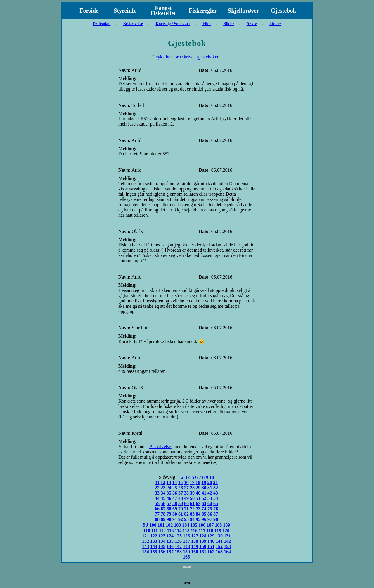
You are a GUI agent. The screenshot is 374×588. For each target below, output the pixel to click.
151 (211, 546)
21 (216, 482)
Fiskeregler (203, 11)
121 (146, 536)
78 (163, 514)
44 (157, 498)
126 (186, 536)
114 (178, 531)
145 (162, 546)
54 (216, 498)
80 (175, 514)
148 (186, 546)
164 (227, 552)
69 (175, 509)
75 (210, 509)
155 (154, 552)
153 (227, 546)
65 (216, 503)
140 (211, 541)
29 (198, 488)
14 (175, 482)
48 (181, 498)
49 (186, 498)
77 (157, 514)
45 (163, 498)
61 (192, 503)
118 (210, 531)
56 (163, 503)
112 (162, 531)
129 (211, 536)
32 (216, 488)
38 (186, 493)
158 (178, 552)
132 (146, 541)
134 (162, 541)
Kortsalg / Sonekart (173, 24)
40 (198, 493)
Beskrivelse (133, 24)
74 (204, 509)
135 (170, 541)
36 (175, 493)
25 (175, 488)
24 (169, 488)
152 (219, 546)
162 (211, 552)
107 (210, 525)
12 (163, 482)
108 (218, 525)
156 (162, 552)
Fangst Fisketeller (163, 11)
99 (146, 525)
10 (212, 477)
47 (175, 498)
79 (169, 514)
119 (218, 531)
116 (194, 531)
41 (204, 493)
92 (181, 519)
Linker (275, 24)
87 (216, 514)
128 (203, 536)
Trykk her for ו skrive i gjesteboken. (187, 57)
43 (216, 493)
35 (169, 493)
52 (204, 498)
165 (186, 557)
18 (198, 482)
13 (169, 482)
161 (203, 552)
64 (210, 503)
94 (192, 519)
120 (226, 531)
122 (154, 536)
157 (170, 552)
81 (181, 514)
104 (186, 525)
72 (192, 509)
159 (186, 552)
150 (203, 546)
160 (195, 552)
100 (153, 525)
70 (181, 509)
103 (177, 525)
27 (186, 488)
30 (204, 488)
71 (186, 509)
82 (186, 514)
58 (175, 503)
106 (202, 525)
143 (146, 546)
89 (163, 519)
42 (210, 493)
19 (204, 482)
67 (163, 509)
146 (170, 546)
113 (170, 531)
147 (178, 546)
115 (186, 531)
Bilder (229, 24)
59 (181, 503)
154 (146, 552)
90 (169, 519)
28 (192, 488)
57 (169, 503)
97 (210, 519)
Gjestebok (284, 11)
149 (195, 546)
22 (157, 488)
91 (175, 519)
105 (194, 525)
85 (204, 514)
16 (186, 482)
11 (157, 482)
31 (210, 488)
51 (198, 498)
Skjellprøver (244, 11)
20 (210, 482)
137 (186, 541)
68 (169, 509)
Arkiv (252, 24)
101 (161, 525)
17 (192, 482)
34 (163, 493)
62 (198, 503)
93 (186, 519)
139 (203, 541)
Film (207, 24)
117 (202, 531)
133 (154, 541)
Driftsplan (102, 24)
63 (204, 503)
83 (192, 514)
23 (163, 488)
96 (204, 519)
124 (170, 536)
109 (226, 525)
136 (178, 541)
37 (181, 493)
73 (198, 509)
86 (210, 514)
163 (219, 552)
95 (198, 519)
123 (162, 536)
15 (181, 482)
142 (227, 541)
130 (219, 536)
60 (186, 503)
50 (192, 498)
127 (195, 536)
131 (227, 536)
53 (210, 498)
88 (157, 519)
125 (178, 536)
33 (157, 493)
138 (195, 541)
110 (147, 531)
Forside (89, 11)
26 (181, 488)
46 (169, 498)
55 (157, 503)
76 (216, 509)
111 (155, 531)
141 (219, 541)
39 (192, 493)
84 (198, 514)
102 (169, 525)
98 (216, 519)
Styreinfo (125, 11)
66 (157, 509)
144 (154, 546)
